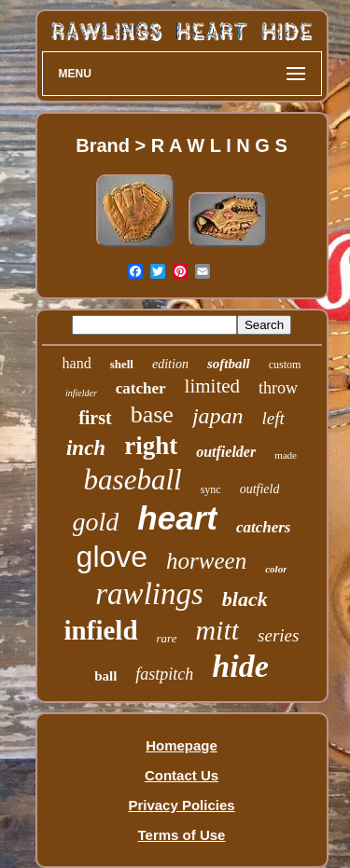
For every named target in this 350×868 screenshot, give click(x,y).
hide (240, 666)
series (278, 635)
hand (77, 363)
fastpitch (164, 674)
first (95, 418)
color (276, 569)
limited (213, 386)
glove (112, 557)
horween (206, 561)
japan (218, 416)
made (286, 455)
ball (105, 676)
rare (167, 638)
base (152, 414)
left (273, 418)
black (245, 599)
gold (96, 522)
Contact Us (182, 775)
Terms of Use (182, 835)
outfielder (226, 452)
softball (229, 364)
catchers (264, 527)
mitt (217, 630)
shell (122, 364)
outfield (260, 489)
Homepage (182, 745)
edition (170, 364)
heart (177, 518)
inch (86, 448)
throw (278, 388)
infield (101, 630)
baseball (133, 480)
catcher (141, 388)
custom (285, 365)
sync (211, 489)
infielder (81, 393)
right (151, 446)
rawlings (149, 594)
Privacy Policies (181, 805)
